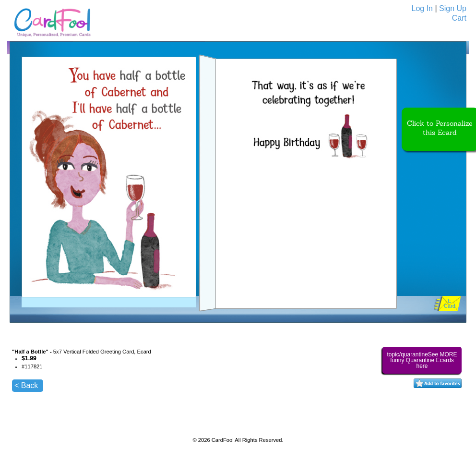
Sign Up (453, 8)
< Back (26, 385)
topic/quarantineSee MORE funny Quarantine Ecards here (422, 360)
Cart (459, 18)
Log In (422, 8)
